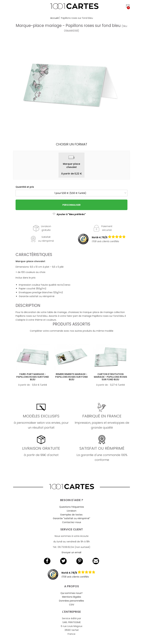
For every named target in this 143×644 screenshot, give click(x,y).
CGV (72, 605)
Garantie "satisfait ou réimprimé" (71, 518)
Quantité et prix (25, 187)
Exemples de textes (71, 515)
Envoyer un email (71, 552)
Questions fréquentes (72, 507)
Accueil (54, 18)
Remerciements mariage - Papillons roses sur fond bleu (72, 377)
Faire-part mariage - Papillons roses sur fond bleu (33, 377)
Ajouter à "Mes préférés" (69, 214)
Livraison (72, 511)
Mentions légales (72, 597)
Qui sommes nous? (71, 593)
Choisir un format (72, 144)
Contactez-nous (72, 522)
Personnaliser (71, 205)
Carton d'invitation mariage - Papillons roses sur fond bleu (110, 377)
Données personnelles (71, 601)
